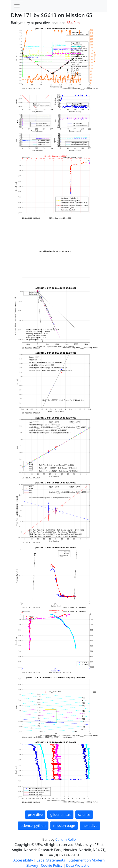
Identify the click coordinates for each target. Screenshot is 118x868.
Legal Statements (51, 860)
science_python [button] (33, 826)
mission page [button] (64, 826)
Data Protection (79, 865)
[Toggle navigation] (17, 6)
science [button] (84, 815)
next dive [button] (90, 826)
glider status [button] (60, 815)
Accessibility (23, 860)
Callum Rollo (66, 839)
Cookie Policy (52, 865)
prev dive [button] (35, 815)
